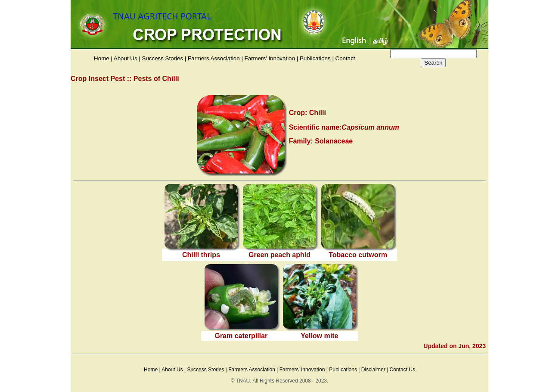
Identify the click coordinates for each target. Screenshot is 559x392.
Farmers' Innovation (270, 58)
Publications (315, 58)
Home (102, 58)
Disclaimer (373, 370)
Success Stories (163, 58)
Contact (345, 58)
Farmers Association (214, 58)
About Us (126, 58)
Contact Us (402, 370)
